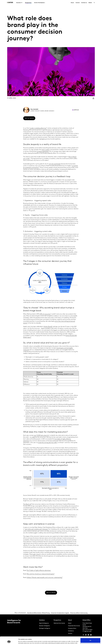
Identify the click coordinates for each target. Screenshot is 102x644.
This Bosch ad (27, 504)
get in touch (37, 554)
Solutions (19, 3)
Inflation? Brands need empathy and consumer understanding (44, 578)
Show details (21, 641)
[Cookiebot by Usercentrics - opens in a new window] (9, 641)
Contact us (84, 3)
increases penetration (43, 151)
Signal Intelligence (44, 623)
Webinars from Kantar (59, 623)
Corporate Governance (74, 626)
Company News (72, 628)
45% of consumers (45, 314)
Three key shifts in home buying (79, 613)
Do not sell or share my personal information (90, 638)
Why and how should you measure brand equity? (41, 574)
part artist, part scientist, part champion (36, 529)
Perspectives (28, 3)
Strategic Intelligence (45, 628)
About (72, 3)
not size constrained (55, 164)
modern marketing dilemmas (38, 128)
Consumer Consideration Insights (60, 613)
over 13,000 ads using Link (41, 435)
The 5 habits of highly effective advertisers (39, 571)
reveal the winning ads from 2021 (47, 443)
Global (90, 3)
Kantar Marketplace (39, 3)
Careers (78, 3)
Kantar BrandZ (48, 327)
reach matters (46, 150)
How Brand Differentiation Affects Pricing (38, 613)
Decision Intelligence (44, 626)
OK (90, 633)
